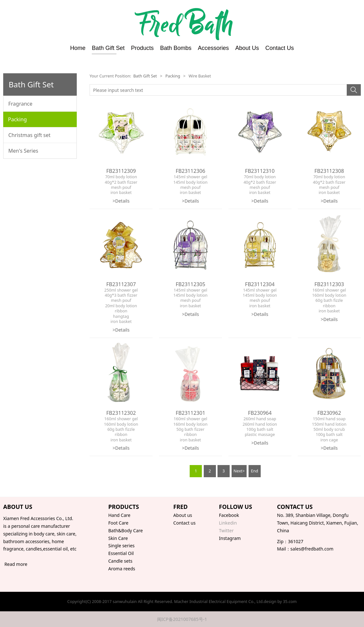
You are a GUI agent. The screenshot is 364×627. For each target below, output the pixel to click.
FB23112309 (121, 171)
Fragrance (20, 104)
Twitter (226, 531)
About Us (247, 48)
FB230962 (329, 413)
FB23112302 (121, 413)
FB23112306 (190, 171)
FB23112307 (121, 284)
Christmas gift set (29, 135)
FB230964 (260, 413)
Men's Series (23, 151)
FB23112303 (329, 284)
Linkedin (228, 523)
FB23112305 (190, 284)
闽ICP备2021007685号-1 (182, 619)
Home (78, 48)
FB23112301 (190, 413)
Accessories (214, 48)
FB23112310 (260, 171)
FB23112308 (329, 171)
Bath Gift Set (108, 48)
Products (142, 48)
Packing (17, 119)
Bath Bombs (176, 48)
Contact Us (280, 48)
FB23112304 (260, 284)
